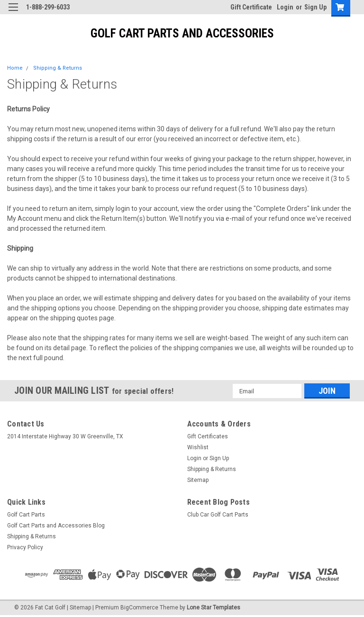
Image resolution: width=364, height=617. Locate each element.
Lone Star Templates (214, 608)
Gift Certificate (251, 7)
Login (285, 7)
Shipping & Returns (58, 68)
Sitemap (198, 480)
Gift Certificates (208, 436)
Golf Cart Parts (26, 515)
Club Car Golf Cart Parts (218, 515)
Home (15, 68)
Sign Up (315, 7)
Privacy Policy (25, 547)
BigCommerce (139, 608)
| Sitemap (79, 608)
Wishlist (198, 447)
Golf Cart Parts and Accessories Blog (56, 526)
